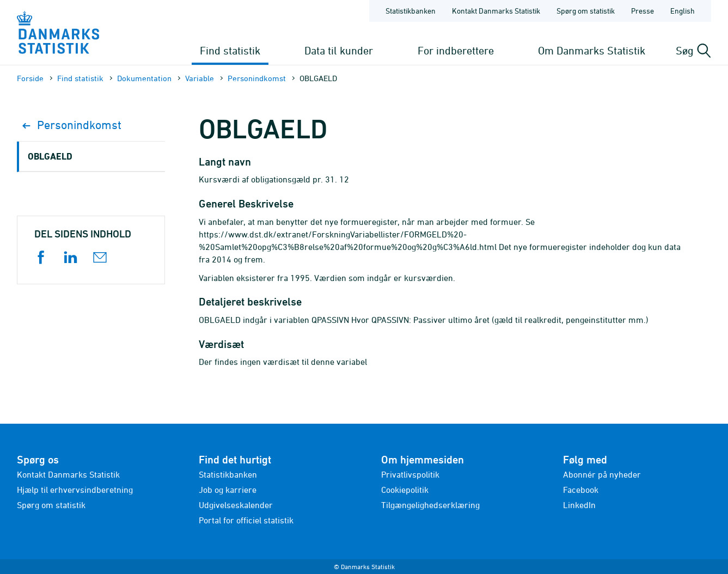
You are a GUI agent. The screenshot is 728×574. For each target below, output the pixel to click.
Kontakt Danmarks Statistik (68, 474)
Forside (30, 78)
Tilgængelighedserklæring (430, 505)
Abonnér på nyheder (602, 474)
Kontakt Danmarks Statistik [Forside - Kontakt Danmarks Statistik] (496, 11)
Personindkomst (257, 78)
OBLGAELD (50, 156)
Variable (200, 78)
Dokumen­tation (144, 78)
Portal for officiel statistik (246, 520)
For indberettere (456, 50)
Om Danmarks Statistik (592, 50)
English (683, 11)
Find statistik (230, 50)
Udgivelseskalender (236, 505)
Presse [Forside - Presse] (643, 11)
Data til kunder (339, 50)
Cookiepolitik (405, 490)
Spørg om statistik (51, 505)
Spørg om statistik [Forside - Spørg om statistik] (586, 11)
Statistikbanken (411, 11)
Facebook (581, 490)
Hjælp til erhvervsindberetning (75, 490)
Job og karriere (228, 490)
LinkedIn (579, 505)
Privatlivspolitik (410, 474)
